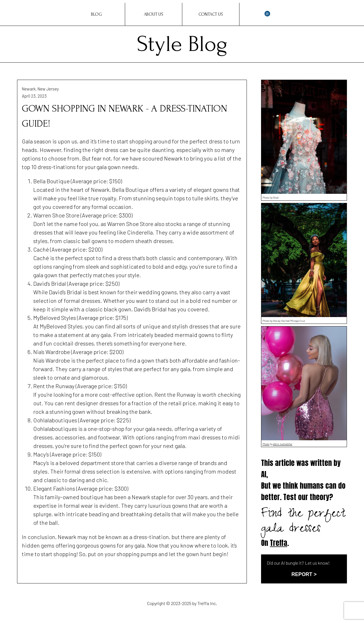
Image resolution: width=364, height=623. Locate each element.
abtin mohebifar (283, 444)
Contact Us (211, 14)
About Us (154, 14)
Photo (266, 444)
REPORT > (304, 574)
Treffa (279, 543)
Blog (96, 14)
